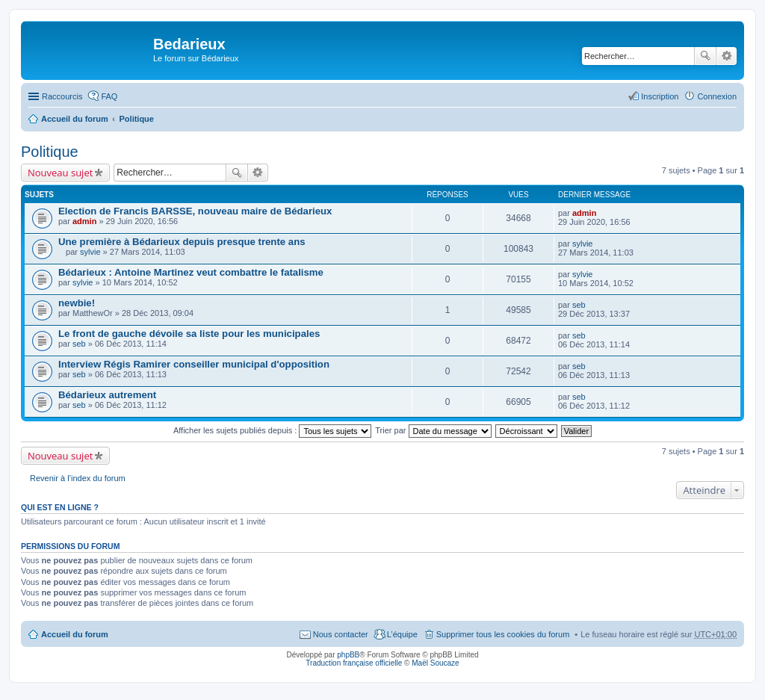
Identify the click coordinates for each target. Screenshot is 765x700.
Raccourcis (62, 96)
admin (84, 221)
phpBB (348, 655)
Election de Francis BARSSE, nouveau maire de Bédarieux (195, 211)
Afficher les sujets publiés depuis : (273, 430)
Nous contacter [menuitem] (341, 634)
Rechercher (705, 56)
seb (579, 305)
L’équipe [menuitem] (402, 634)
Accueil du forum (75, 119)
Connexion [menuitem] (717, 96)
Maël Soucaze (435, 663)
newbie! (77, 303)
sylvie (90, 252)
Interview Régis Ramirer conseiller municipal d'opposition (194, 364)
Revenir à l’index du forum (78, 478)
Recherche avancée (727, 56)
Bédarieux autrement (107, 395)
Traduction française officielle (354, 663)
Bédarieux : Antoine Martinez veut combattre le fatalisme (191, 272)
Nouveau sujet (60, 173)
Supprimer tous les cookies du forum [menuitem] (503, 634)
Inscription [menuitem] (660, 96)
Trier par (433, 430)
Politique (137, 119)
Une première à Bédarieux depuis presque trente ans (182, 242)
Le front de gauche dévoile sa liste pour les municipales (189, 334)
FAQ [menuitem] (109, 96)
